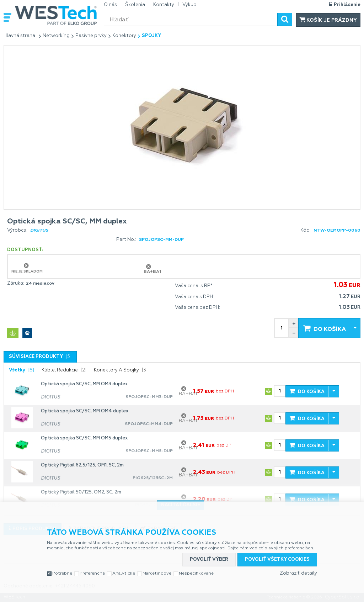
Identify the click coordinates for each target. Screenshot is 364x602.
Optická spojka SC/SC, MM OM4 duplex (85, 411)
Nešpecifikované (196, 574)
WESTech (56, 15)
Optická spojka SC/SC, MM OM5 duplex (84, 438)
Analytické (124, 574)
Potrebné (62, 574)
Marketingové (157, 574)
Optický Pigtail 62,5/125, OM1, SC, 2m (82, 465)
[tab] (40, 357)
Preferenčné (92, 574)
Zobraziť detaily (298, 573)
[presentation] (40, 357)
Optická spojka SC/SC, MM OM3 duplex (84, 384)
